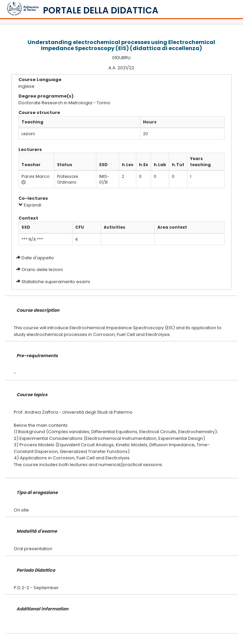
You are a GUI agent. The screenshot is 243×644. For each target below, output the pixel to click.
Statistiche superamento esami (56, 282)
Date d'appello (38, 258)
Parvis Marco (36, 176)
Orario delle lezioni (42, 270)
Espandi (30, 205)
